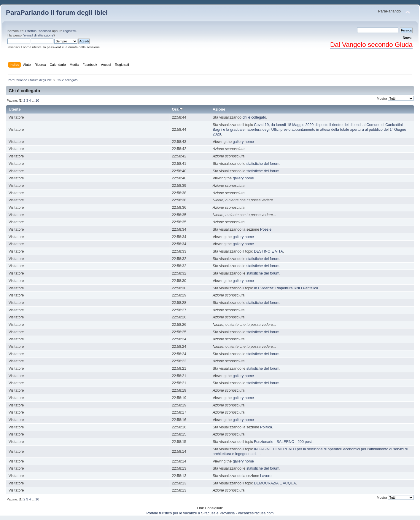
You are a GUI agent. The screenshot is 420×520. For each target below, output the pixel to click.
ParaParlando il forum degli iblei (57, 13)
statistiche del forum (263, 164)
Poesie (266, 229)
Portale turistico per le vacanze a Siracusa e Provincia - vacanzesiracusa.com (210, 513)
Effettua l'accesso (38, 31)
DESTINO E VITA (268, 251)
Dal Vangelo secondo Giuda (371, 45)
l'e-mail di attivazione (38, 35)
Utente (15, 109)
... (34, 101)
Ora (177, 109)
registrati (70, 31)
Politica (266, 427)
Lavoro (266, 476)
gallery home (243, 142)
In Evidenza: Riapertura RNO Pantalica (286, 288)
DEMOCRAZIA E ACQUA (275, 483)
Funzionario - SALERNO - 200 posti (283, 442)
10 (37, 101)
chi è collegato (254, 117)
